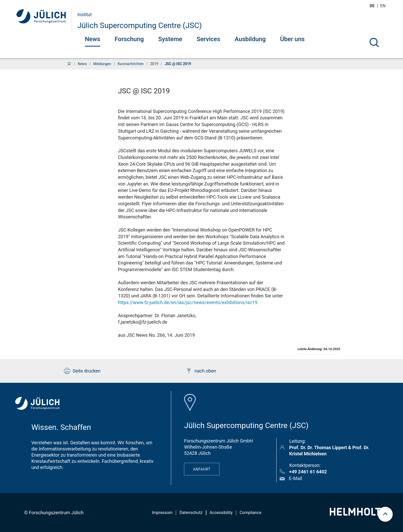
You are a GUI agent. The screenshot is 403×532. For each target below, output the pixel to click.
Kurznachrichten (131, 64)
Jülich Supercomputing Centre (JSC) (140, 25)
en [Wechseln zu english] (383, 6)
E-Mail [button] (296, 478)
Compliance (250, 513)
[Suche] (374, 42)
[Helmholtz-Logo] (358, 514)
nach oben (201, 371)
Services (208, 39)
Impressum (162, 513)
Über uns (292, 39)
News (93, 39)
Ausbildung (250, 39)
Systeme (170, 39)
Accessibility (221, 513)
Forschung (129, 39)
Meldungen (102, 64)
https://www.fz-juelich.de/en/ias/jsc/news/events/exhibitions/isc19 (188, 302)
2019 (154, 64)
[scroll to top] (385, 514)
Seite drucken (82, 371)
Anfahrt (202, 469)
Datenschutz (191, 513)
